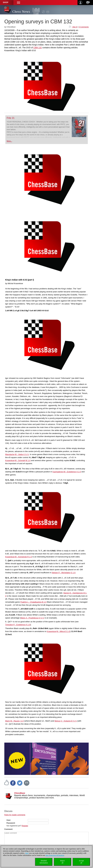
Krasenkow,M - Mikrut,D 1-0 (58, 631)
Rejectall (63, 862)
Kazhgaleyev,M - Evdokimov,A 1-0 (67, 472)
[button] (19, 3)
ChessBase (20, 793)
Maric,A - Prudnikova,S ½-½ (32, 618)
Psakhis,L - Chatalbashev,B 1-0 (33, 602)
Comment (8, 829)
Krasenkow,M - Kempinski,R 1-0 (19, 557)
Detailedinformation (44, 862)
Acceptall (81, 862)
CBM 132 (38, 48)
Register (25, 826)
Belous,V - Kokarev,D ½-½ (66, 721)
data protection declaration (55, 855)
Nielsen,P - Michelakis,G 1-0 (64, 573)
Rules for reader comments (15, 815)
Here (27, 853)
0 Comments (84, 27)
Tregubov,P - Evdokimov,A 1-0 (18, 625)
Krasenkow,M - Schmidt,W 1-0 (18, 460)
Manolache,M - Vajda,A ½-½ (17, 454)
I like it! (75, 27)
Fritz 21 (11, 118)
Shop (6, 2)
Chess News (21, 12)
